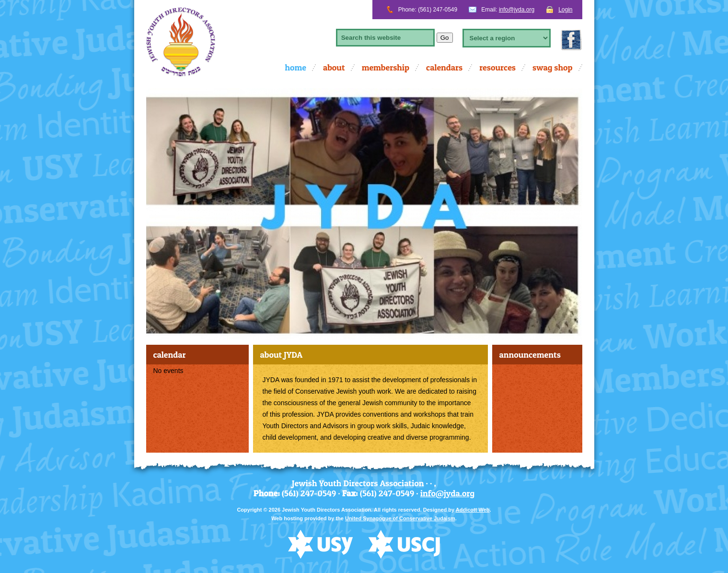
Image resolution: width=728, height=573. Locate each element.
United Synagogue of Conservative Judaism (400, 518)
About (334, 67)
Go (445, 38)
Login (565, 10)
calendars (444, 67)
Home (295, 67)
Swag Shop (553, 67)
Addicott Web (473, 510)
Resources (497, 67)
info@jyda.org (517, 10)
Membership (386, 67)
